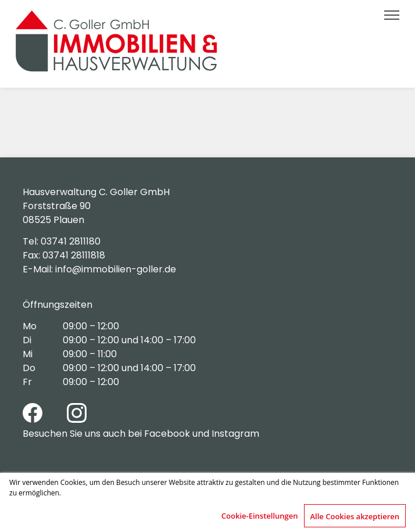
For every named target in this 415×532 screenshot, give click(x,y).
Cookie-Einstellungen (260, 516)
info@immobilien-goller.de (116, 269)
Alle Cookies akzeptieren (355, 516)
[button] (391, 15)
